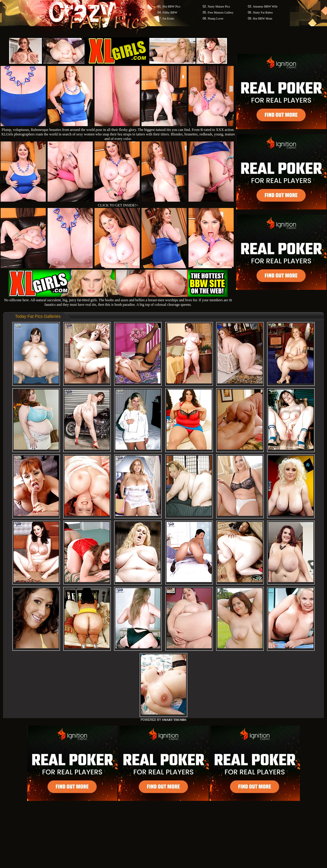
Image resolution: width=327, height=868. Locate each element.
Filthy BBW (170, 12)
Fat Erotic (169, 19)
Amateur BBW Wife (265, 6)
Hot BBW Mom (263, 19)
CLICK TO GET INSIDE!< (118, 205)
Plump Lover (216, 19)
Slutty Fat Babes (263, 12)
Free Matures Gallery (221, 12)
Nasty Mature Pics (219, 6)
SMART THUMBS (174, 720)
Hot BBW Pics (171, 6)
